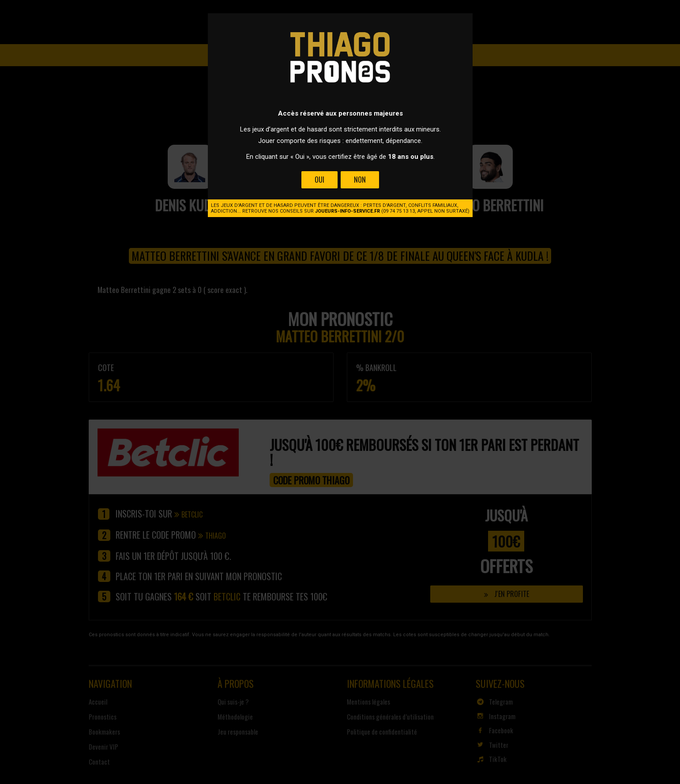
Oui (319, 180)
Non (359, 180)
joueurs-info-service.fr (348, 211)
